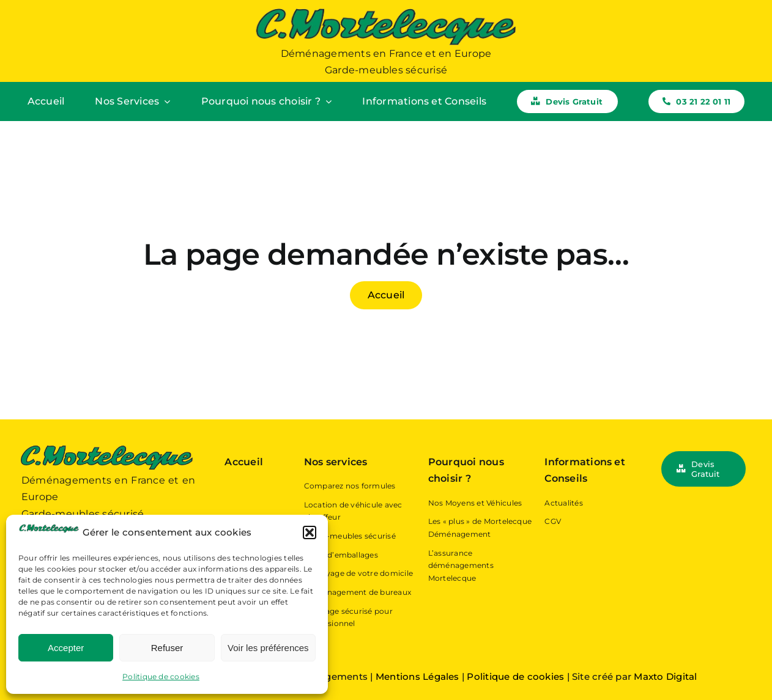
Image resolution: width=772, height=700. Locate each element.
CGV (553, 521)
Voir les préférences (268, 648)
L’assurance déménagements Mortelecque (461, 566)
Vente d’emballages (341, 555)
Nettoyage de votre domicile (358, 573)
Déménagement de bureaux (358, 592)
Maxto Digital (665, 676)
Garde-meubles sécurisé (350, 536)
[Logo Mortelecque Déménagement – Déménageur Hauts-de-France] (386, 11)
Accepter (66, 648)
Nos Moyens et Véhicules (475, 503)
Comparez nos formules (350, 486)
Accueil (244, 462)
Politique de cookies (161, 676)
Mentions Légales (419, 676)
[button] (310, 532)
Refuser (167, 648)
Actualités (563, 503)
